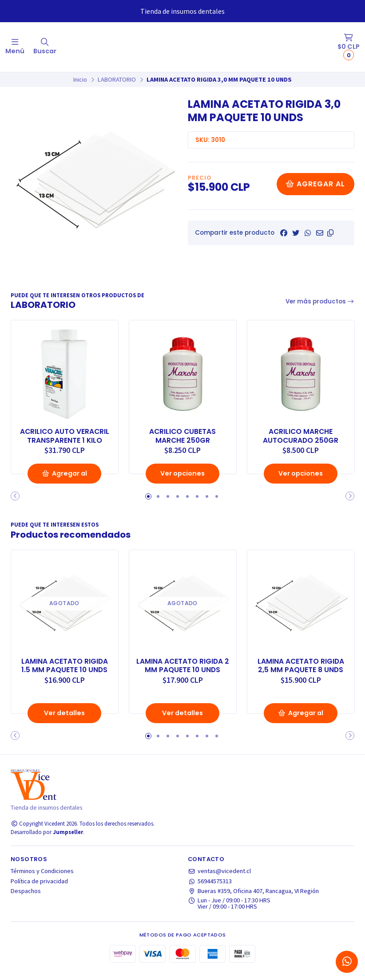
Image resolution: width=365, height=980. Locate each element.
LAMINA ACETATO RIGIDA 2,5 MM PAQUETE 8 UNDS (301, 674)
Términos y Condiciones (42, 880)
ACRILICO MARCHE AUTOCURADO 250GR (301, 436)
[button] (330, 233)
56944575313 (210, 889)
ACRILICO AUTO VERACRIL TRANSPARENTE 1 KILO (64, 436)
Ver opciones (182, 482)
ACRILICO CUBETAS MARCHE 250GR (183, 436)
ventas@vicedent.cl (219, 880)
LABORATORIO (117, 79)
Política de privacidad (39, 889)
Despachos (26, 899)
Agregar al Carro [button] (64, 485)
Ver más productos (320, 301)
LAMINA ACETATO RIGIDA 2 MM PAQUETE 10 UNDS (183, 674)
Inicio (80, 79)
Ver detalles (64, 721)
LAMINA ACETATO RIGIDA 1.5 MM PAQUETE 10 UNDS (65, 674)
